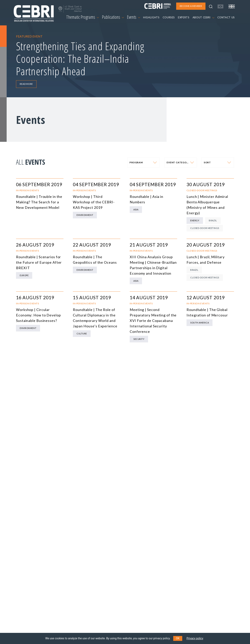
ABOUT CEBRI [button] (203, 17)
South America (200, 323)
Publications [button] (113, 17)
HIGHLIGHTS (151, 17)
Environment (85, 215)
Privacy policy (195, 638)
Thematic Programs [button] (83, 17)
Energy (195, 220)
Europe (24, 275)
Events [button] (133, 17)
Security (139, 339)
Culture (82, 334)
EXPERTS (184, 17)
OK (178, 638)
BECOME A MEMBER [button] (191, 6)
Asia (136, 209)
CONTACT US (226, 17)
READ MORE (26, 84)
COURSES (169, 17)
